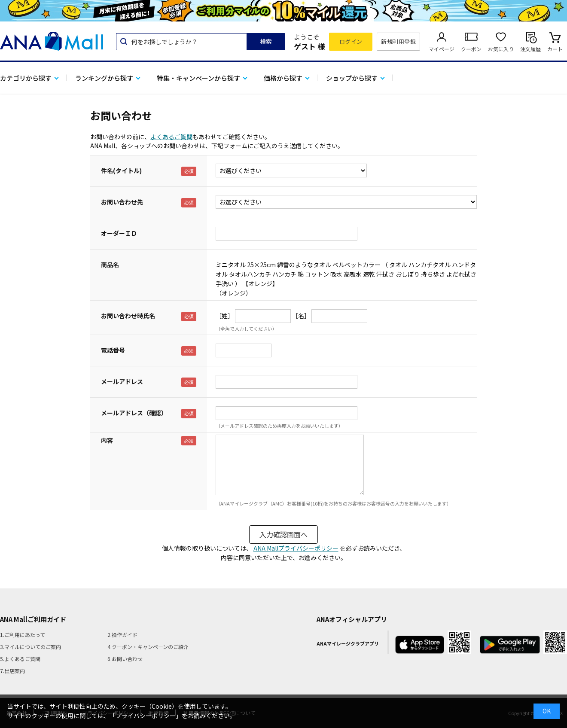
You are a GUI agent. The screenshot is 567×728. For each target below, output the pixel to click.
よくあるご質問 (171, 137)
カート (555, 49)
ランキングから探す (104, 78)
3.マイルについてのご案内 (30, 647)
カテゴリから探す (26, 78)
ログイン (351, 41)
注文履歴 (530, 49)
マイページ (442, 49)
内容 (107, 440)
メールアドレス (122, 381)
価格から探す (283, 78)
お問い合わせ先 (122, 202)
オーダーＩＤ (119, 233)
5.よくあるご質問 (20, 659)
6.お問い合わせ (125, 659)
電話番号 (113, 350)
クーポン (471, 49)
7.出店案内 (12, 671)
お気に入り (501, 49)
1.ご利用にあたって (23, 635)
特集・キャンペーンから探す (198, 78)
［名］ (301, 316)
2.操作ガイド (122, 635)
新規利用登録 (398, 41)
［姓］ (225, 316)
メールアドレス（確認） (134, 413)
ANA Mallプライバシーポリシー (296, 548)
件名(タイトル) (121, 171)
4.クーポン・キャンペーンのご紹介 (148, 647)
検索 (266, 41)
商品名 (110, 265)
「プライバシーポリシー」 (146, 716)
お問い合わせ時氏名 (128, 316)
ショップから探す (352, 78)
